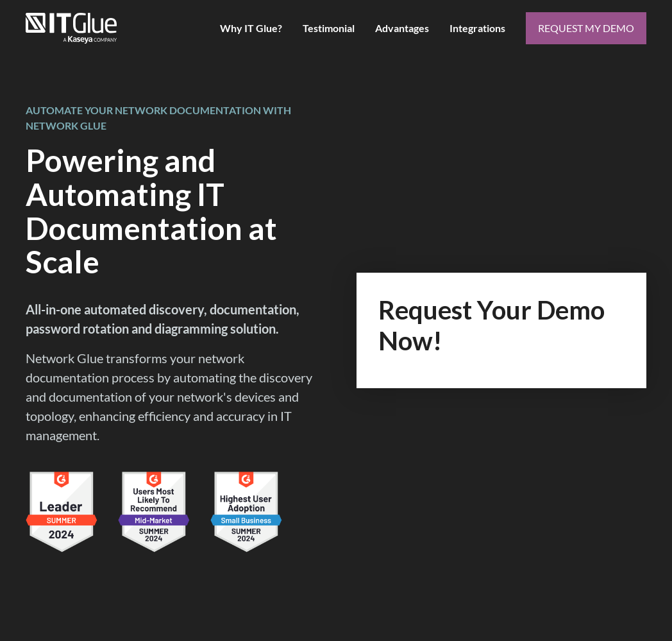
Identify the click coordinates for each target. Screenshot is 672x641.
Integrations (477, 28)
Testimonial (329, 28)
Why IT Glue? (251, 28)
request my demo (586, 28)
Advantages (402, 28)
